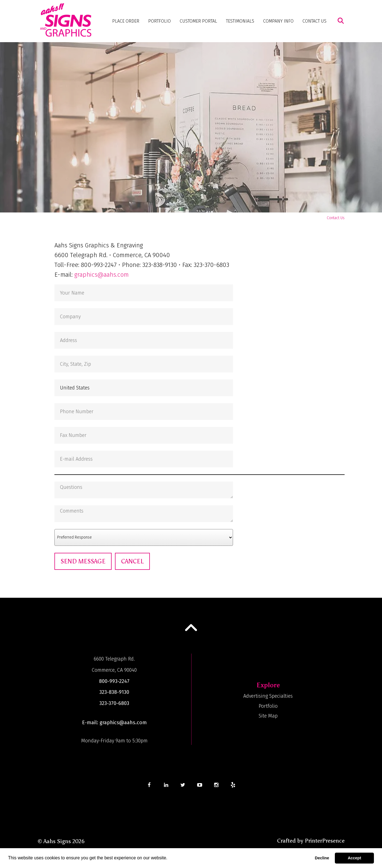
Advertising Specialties (268, 696)
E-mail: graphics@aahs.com (114, 723)
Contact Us (314, 21)
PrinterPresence (325, 841)
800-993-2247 (114, 681)
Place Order (126, 21)
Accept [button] (354, 858)
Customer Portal (198, 21)
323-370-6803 (114, 703)
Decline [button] (322, 858)
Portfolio (159, 21)
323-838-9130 (114, 692)
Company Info (278, 21)
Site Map (268, 716)
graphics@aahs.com (101, 275)
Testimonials (240, 21)
